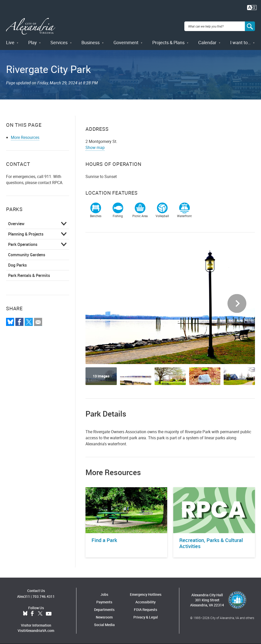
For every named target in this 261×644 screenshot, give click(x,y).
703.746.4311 (44, 596)
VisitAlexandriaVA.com (36, 630)
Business (91, 42)
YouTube (49, 614)
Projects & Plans (168, 42)
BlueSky (25, 614)
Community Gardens (27, 255)
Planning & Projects (26, 234)
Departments (104, 610)
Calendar (207, 42)
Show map (95, 147)
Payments (104, 602)
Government (126, 42)
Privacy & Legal (146, 617)
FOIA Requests (146, 610)
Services (59, 42)
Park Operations (23, 244)
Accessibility (146, 602)
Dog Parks (17, 265)
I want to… (240, 42)
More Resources (25, 137)
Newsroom (104, 617)
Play (33, 42)
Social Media (104, 625)
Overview (16, 224)
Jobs (104, 594)
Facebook (32, 614)
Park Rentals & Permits (29, 275)
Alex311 (24, 596)
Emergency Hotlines (146, 594)
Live (10, 42)
